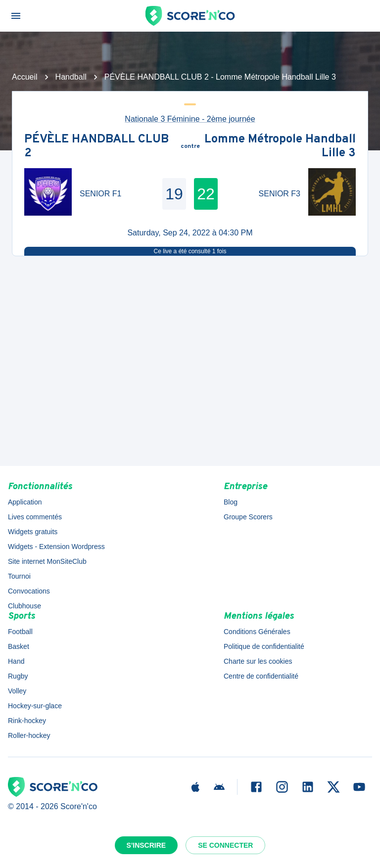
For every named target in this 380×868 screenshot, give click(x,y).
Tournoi (19, 576)
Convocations (29, 591)
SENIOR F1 (100, 194)
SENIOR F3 (280, 194)
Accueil (25, 77)
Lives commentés (35, 517)
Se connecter (225, 845)
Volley (17, 691)
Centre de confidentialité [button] (261, 676)
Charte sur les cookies (258, 661)
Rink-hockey (27, 721)
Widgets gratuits (33, 532)
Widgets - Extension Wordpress (56, 547)
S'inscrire (146, 845)
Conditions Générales (257, 632)
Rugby (18, 676)
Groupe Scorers (248, 517)
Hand (16, 661)
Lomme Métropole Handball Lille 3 (280, 147)
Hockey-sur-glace (35, 706)
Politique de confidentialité (264, 646)
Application (25, 502)
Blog (231, 502)
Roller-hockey (29, 735)
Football (20, 632)
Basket (19, 646)
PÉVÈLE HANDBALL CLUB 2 (96, 147)
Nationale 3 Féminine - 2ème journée (190, 119)
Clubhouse (24, 606)
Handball (71, 77)
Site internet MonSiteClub (47, 561)
